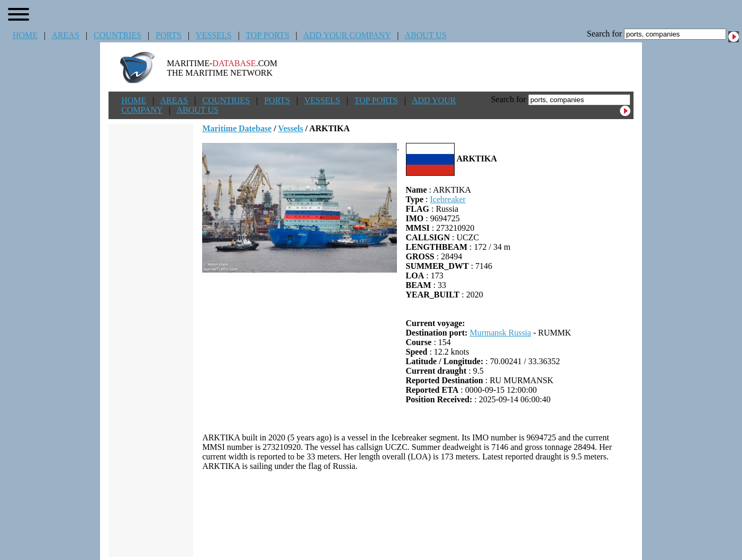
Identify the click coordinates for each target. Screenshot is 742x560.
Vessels (290, 128)
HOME (25, 35)
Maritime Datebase (237, 128)
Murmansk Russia (500, 333)
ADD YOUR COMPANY (347, 35)
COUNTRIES (117, 35)
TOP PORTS (267, 35)
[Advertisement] (418, 514)
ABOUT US (426, 35)
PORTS (169, 35)
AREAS (65, 35)
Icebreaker (448, 199)
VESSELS (214, 35)
